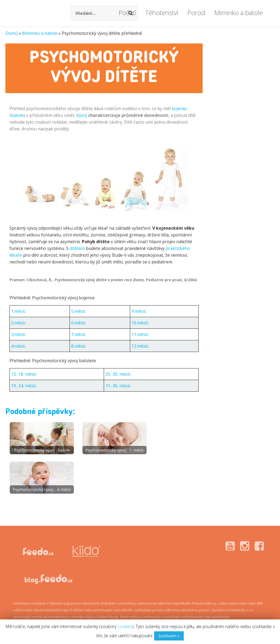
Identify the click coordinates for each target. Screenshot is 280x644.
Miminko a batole (40, 33)
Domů (12, 33)
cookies (125, 626)
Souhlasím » (169, 636)
